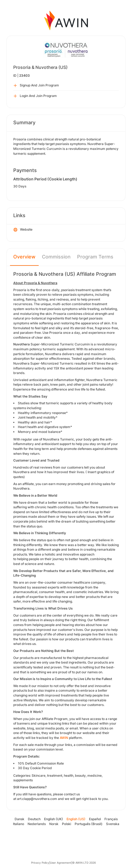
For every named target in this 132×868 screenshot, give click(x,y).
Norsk (54, 824)
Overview (24, 257)
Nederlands (37, 824)
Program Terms (95, 257)
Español (95, 819)
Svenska (113, 824)
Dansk (19, 819)
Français (111, 819)
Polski (67, 824)
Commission (56, 257)
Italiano (19, 824)
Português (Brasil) (89, 824)
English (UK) (54, 819)
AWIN (64, 738)
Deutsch (34, 819)
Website (23, 230)
